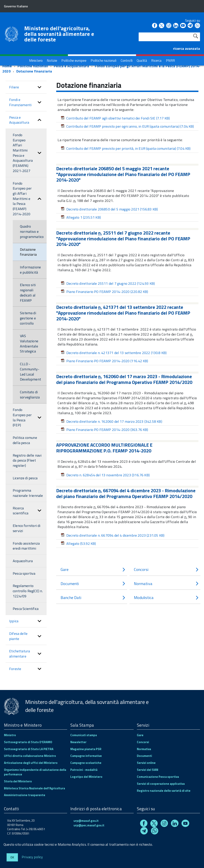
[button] (39, 87)
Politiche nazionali (33, 66)
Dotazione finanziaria (34, 71)
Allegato (78, 544)
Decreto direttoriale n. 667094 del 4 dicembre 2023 (113, 535)
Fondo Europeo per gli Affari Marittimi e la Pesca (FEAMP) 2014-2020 (101, 69)
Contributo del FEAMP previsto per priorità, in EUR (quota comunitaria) (126, 148)
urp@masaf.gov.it (86, 821)
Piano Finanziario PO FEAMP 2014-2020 (104, 292)
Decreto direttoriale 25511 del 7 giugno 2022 (108, 283)
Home (7, 66)
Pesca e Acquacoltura (71, 66)
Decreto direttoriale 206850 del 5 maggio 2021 (109, 209)
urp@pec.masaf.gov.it (89, 825)
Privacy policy (32, 857)
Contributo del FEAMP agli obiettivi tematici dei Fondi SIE (115, 118)
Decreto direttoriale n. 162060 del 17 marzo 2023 (111, 421)
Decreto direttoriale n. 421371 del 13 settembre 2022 (114, 353)
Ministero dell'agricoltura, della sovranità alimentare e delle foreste (59, 34)
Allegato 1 (81, 217)
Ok (12, 857)
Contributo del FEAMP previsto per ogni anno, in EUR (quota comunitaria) (127, 126)
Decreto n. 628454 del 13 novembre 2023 (105, 475)
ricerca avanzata (187, 48)
